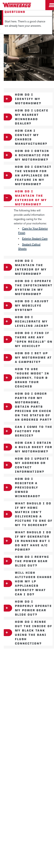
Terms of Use (41, 728)
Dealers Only (27, 683)
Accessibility (44, 706)
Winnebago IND (27, 656)
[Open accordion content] (7, 99)
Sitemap (28, 706)
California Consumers (17, 728)
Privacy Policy (11, 706)
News (27, 663)
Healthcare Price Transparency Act (27, 720)
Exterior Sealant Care (35, 239)
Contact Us (27, 713)
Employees (27, 676)
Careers (27, 670)
